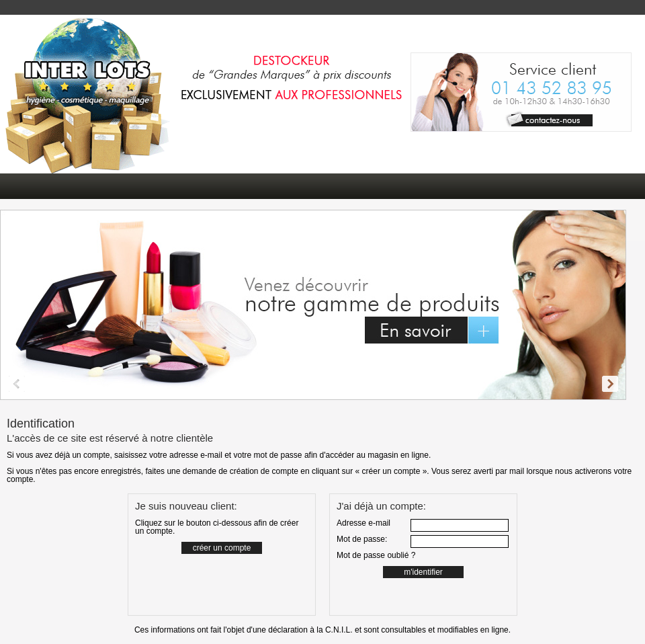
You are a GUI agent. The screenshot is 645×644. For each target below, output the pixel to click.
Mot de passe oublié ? (376, 555)
